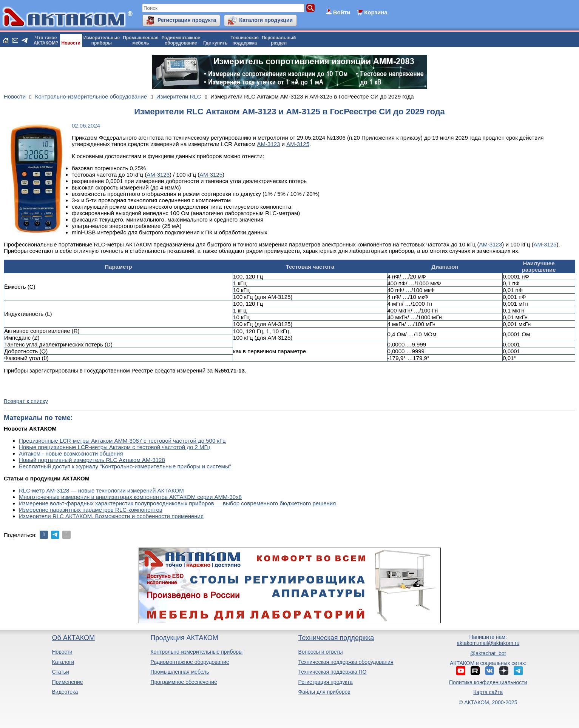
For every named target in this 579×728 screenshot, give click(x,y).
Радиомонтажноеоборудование (181, 40)
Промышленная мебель (180, 672)
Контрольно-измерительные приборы (196, 652)
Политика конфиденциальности (488, 682)
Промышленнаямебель (141, 40)
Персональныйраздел (279, 40)
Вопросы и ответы (321, 652)
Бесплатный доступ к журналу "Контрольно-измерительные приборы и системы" (125, 466)
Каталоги (63, 662)
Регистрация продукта (187, 20)
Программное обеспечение (184, 682)
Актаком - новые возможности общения (71, 453)
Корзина (376, 12)
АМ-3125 (298, 144)
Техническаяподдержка (245, 40)
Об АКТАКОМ (73, 638)
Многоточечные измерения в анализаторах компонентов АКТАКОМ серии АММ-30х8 (130, 497)
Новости (71, 43)
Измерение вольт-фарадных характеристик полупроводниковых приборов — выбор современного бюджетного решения (177, 503)
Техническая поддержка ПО (333, 672)
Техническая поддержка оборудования (346, 662)
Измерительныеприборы (102, 40)
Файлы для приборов (324, 692)
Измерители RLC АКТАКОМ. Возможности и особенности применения (111, 516)
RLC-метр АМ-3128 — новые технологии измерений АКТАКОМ (101, 490)
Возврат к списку (26, 401)
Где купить (215, 43)
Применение (67, 682)
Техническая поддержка (336, 638)
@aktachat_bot (488, 653)
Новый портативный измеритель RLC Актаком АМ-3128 (92, 460)
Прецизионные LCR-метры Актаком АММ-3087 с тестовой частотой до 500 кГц (122, 441)
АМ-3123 (269, 144)
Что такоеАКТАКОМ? (46, 40)
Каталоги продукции (266, 20)
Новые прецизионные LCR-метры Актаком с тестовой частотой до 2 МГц (115, 447)
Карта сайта (488, 692)
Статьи (60, 672)
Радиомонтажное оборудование (190, 662)
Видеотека (65, 692)
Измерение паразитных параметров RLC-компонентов (91, 510)
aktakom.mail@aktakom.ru (488, 643)
